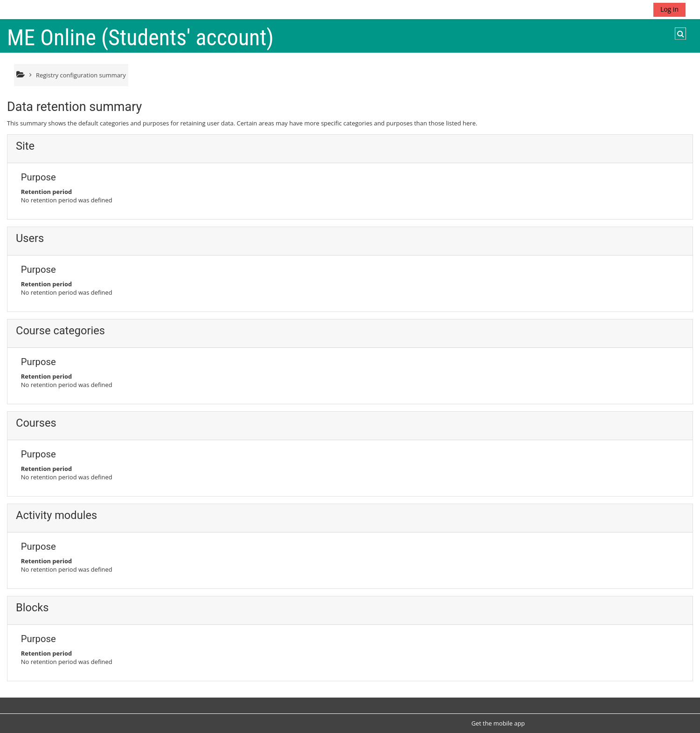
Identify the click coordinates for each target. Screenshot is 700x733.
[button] (680, 34)
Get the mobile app (498, 723)
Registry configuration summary (81, 75)
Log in (669, 9)
